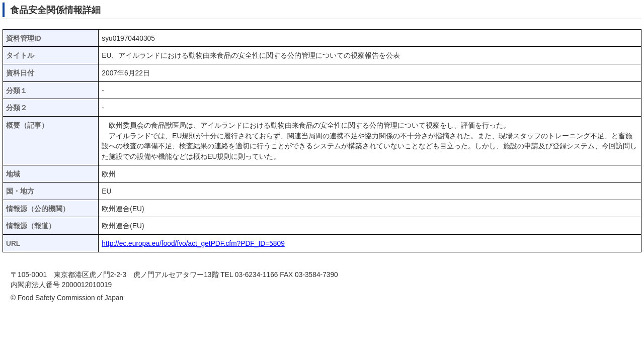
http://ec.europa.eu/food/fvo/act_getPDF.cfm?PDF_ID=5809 (193, 244)
